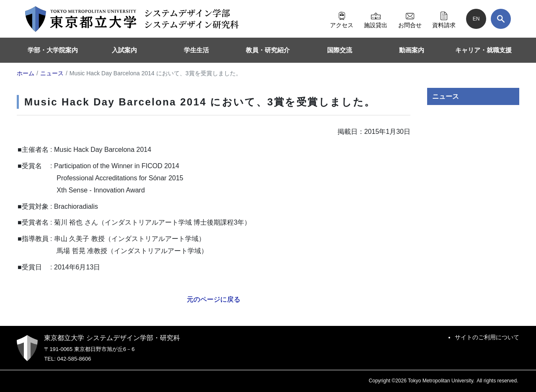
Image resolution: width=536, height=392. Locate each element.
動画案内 (412, 50)
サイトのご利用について (487, 337)
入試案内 (124, 50)
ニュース (446, 96)
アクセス (342, 19)
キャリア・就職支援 (483, 50)
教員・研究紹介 (268, 50)
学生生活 (196, 50)
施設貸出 (376, 19)
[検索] (501, 19)
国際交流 (340, 50)
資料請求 (444, 19)
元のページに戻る (214, 299)
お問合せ (410, 19)
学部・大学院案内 (53, 50)
